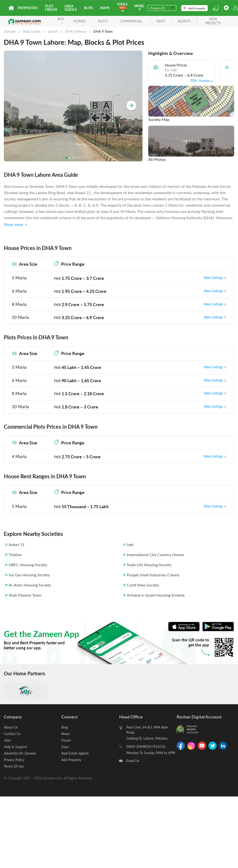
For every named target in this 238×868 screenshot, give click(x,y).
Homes (80, 21)
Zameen (10, 31)
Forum (66, 740)
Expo (65, 747)
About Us (11, 727)
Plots (103, 21)
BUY (61, 20)
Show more (16, 225)
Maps (105, 8)
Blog (88, 8)
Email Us (133, 761)
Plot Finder (51, 8)
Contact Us (12, 734)
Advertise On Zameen (20, 753)
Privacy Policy (14, 760)
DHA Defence (76, 31)
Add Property (194, 8)
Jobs (7, 740)
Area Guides (71, 8)
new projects (213, 21)
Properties (28, 8)
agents (184, 21)
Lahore (53, 31)
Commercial (131, 21)
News (66, 734)
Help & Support (16, 747)
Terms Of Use (14, 766)
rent (161, 21)
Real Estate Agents (75, 753)
